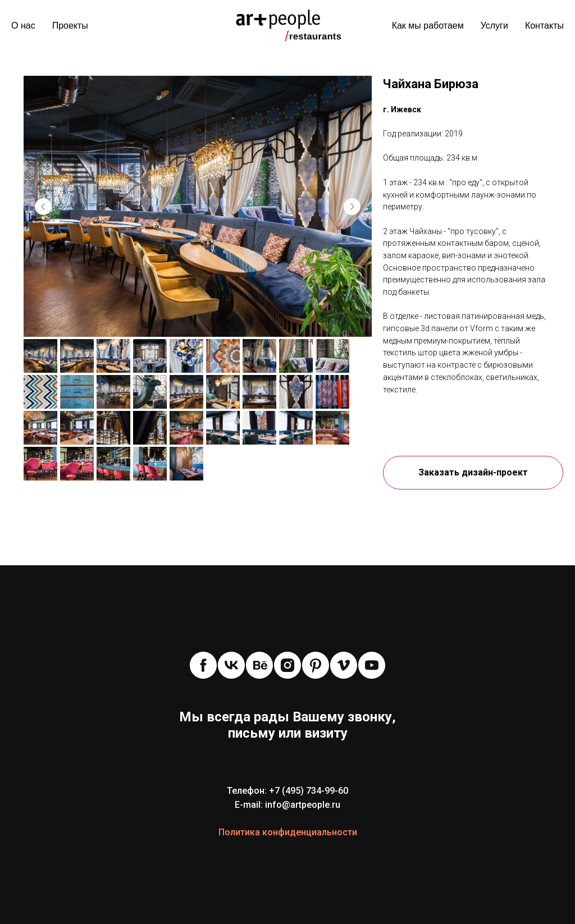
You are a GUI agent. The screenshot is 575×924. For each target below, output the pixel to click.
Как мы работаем (428, 26)
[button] (473, 473)
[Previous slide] (43, 207)
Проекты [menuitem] (70, 26)
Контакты (544, 26)
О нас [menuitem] (23, 26)
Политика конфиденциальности (288, 832)
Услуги (494, 26)
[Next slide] (352, 207)
